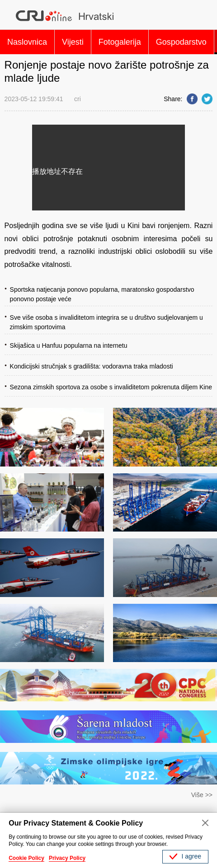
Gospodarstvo (181, 42)
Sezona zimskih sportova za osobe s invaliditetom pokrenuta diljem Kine (111, 387)
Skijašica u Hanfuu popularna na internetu (69, 345)
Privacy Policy (67, 858)
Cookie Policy (26, 858)
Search (203, 16)
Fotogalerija (120, 42)
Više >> (202, 795)
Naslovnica (27, 42)
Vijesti (73, 42)
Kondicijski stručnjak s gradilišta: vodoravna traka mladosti (92, 366)
